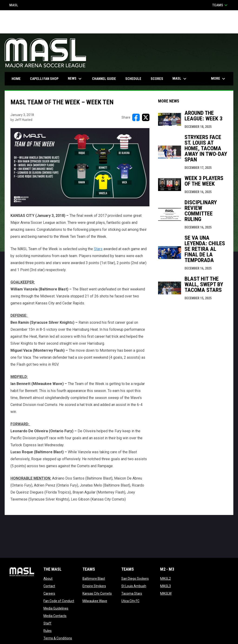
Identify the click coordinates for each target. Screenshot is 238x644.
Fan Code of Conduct (59, 601)
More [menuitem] (219, 79)
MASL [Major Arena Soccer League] (14, 5)
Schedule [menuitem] (133, 79)
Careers (49, 593)
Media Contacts (55, 616)
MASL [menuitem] (180, 79)
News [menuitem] (75, 79)
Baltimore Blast (94, 579)
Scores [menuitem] (157, 79)
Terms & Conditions (58, 638)
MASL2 (165, 579)
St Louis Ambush (134, 586)
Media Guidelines (56, 608)
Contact (49, 586)
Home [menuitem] (16, 79)
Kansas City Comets (97, 593)
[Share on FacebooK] (136, 117)
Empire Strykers (94, 586)
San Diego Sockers (135, 579)
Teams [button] (220, 5)
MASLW (166, 593)
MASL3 (165, 586)
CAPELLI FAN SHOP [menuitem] (46, 79)
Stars (98, 249)
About (48, 579)
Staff (47, 623)
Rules (48, 631)
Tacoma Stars (132, 593)
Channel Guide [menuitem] (104, 79)
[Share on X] (146, 117)
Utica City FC (130, 601)
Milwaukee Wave (95, 601)
